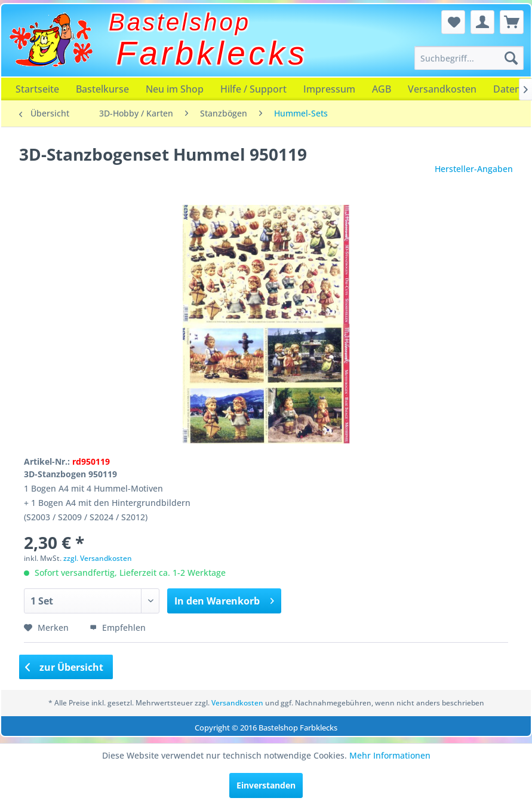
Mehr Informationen (390, 755)
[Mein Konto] (482, 22)
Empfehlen (118, 627)
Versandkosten (442, 89)
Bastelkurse (102, 89)
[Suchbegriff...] (469, 58)
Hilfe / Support (253, 89)
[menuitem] (469, 58)
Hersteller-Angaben (474, 169)
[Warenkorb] (512, 22)
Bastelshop (180, 22)
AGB (382, 89)
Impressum (329, 89)
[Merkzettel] (453, 22)
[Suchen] (511, 58)
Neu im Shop (175, 89)
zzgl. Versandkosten (98, 558)
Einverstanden (266, 785)
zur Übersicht (64, 667)
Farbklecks (212, 53)
